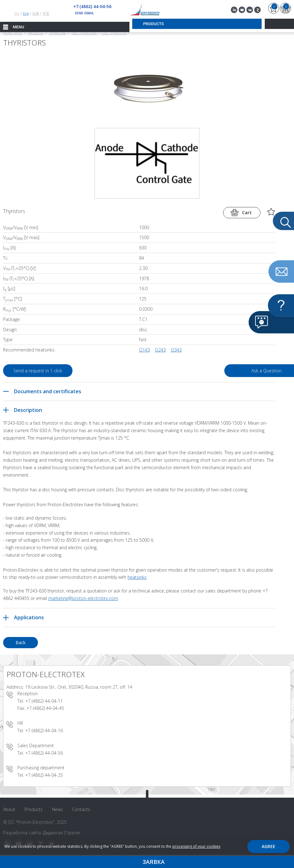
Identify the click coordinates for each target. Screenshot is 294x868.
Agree (268, 846)
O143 (145, 350)
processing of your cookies (196, 846)
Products (35, 33)
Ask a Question (226, 371)
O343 (176, 350)
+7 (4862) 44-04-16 (44, 731)
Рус (17, 13)
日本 (36, 13)
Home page (13, 33)
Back (21, 642)
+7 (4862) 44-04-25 (44, 775)
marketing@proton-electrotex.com (83, 598)
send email (84, 13)
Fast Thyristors (114, 33)
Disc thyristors (84, 33)
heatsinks (137, 577)
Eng (26, 13)
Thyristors (57, 33)
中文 (46, 13)
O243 (160, 350)
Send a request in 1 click (42, 371)
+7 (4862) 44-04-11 (44, 701)
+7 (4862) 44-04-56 (91, 7)
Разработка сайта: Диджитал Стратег (42, 833)
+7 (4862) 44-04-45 (45, 708)
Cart (247, 212)
